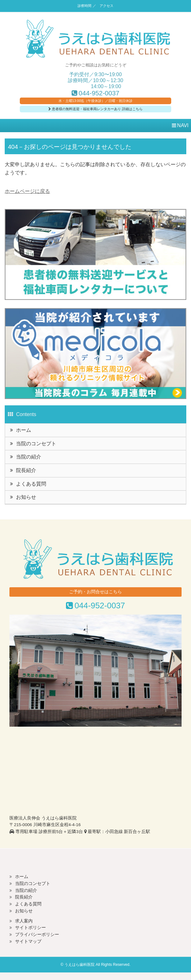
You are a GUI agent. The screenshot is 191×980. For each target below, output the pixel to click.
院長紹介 (26, 470)
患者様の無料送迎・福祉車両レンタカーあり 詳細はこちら (95, 109)
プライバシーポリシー (37, 935)
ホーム (24, 430)
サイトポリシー (30, 928)
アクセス (106, 6)
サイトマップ (28, 941)
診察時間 (85, 6)
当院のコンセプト (36, 444)
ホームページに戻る (27, 191)
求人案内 (24, 921)
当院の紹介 (29, 457)
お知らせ (26, 497)
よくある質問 (31, 484)
